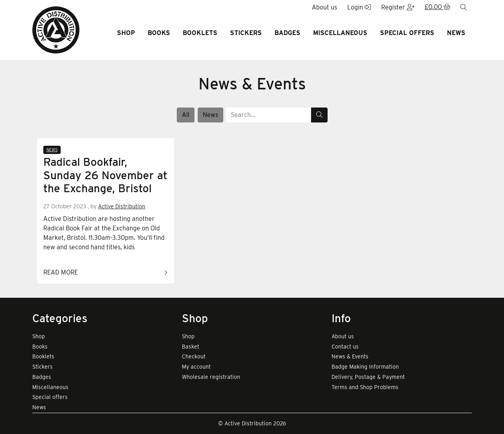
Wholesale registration (211, 377)
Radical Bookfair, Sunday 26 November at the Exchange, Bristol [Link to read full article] (105, 175)
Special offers (407, 33)
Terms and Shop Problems (365, 387)
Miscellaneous (340, 33)
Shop (126, 33)
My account (196, 367)
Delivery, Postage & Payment (368, 377)
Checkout (194, 356)
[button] (437, 7)
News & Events (350, 356)
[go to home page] (56, 29)
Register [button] (398, 7)
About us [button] (324, 7)
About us (343, 336)
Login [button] (359, 7)
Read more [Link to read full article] (106, 273)
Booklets (200, 33)
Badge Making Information (365, 367)
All (186, 115)
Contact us (345, 347)
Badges (287, 33)
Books (159, 33)
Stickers (246, 33)
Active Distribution (122, 206)
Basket (191, 347)
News (456, 33)
